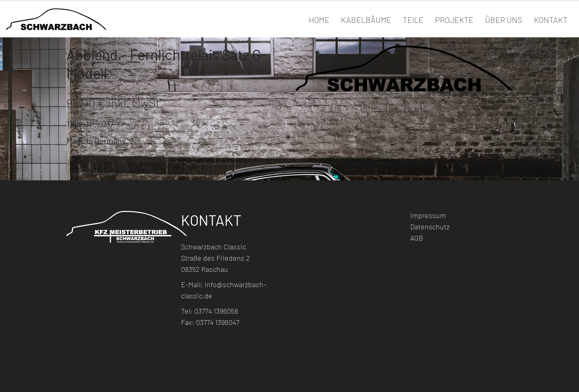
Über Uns (504, 20)
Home (319, 20)
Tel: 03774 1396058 (209, 311)
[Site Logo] (56, 19)
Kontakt (551, 20)
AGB (417, 238)
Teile (413, 20)
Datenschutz (430, 227)
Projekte (454, 20)
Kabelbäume (366, 20)
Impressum (428, 215)
